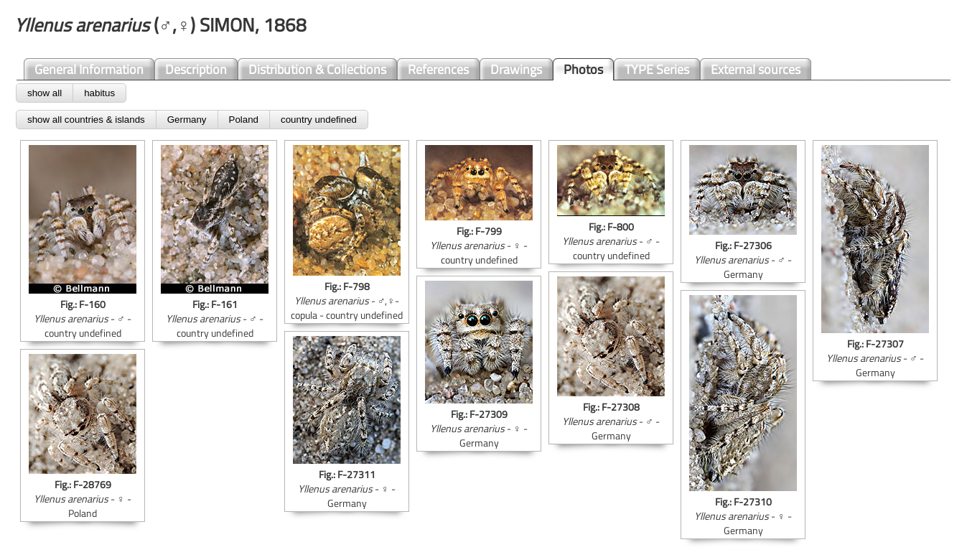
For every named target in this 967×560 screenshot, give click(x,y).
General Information (89, 69)
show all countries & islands (86, 120)
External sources (756, 69)
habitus (99, 93)
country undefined (319, 120)
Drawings (516, 69)
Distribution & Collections (317, 69)
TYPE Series (657, 69)
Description (196, 69)
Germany (187, 120)
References (438, 69)
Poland (244, 120)
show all (45, 93)
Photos (583, 69)
